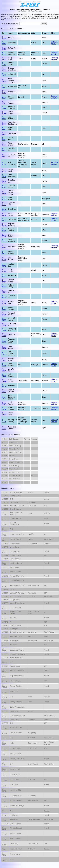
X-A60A (4, 291)
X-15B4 (4, 64)
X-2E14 (4, 97)
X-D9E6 (4, 359)
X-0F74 (4, 59)
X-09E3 (4, 48)
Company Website (55, 53)
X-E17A (4, 365)
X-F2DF (4, 403)
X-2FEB (4, 113)
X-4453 (4, 144)
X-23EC (4, 74)
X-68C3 (4, 225)
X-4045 (4, 123)
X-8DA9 (4, 265)
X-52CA (4, 176)
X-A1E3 (4, 286)
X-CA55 (4, 335)
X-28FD (4, 80)
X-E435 (4, 375)
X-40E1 (4, 134)
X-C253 (4, 330)
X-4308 (4, 139)
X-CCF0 (4, 341)
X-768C (4, 230)
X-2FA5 (4, 107)
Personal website (54, 163)
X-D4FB (4, 353)
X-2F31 (4, 102)
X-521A (4, 171)
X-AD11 (4, 303)
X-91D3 (4, 270)
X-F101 (4, 397)
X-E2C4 (4, 370)
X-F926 (4, 414)
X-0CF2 (4, 53)
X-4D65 (4, 163)
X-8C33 (4, 259)
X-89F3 (4, 253)
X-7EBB (4, 240)
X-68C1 (4, 219)
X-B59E (4, 309)
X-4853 (4, 155)
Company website (55, 59)
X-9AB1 (4, 281)
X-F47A (4, 408)
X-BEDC (4, 314)
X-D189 (4, 347)
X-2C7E (4, 92)
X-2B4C (4, 87)
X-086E (4, 38)
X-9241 (4, 275)
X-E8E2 (4, 391)
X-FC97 (4, 421)
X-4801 (4, 149)
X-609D (4, 192)
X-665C (4, 209)
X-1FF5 (4, 69)
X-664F (4, 204)
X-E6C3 (4, 386)
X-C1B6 (4, 319)
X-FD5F (4, 428)
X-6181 (4, 199)
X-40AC (4, 128)
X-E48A (4, 380)
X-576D (4, 181)
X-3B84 (4, 118)
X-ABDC (4, 296)
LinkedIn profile (54, 43)
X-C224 (4, 324)
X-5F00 (4, 186)
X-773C (4, 235)
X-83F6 (4, 246)
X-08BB (4, 43)
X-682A (4, 214)
